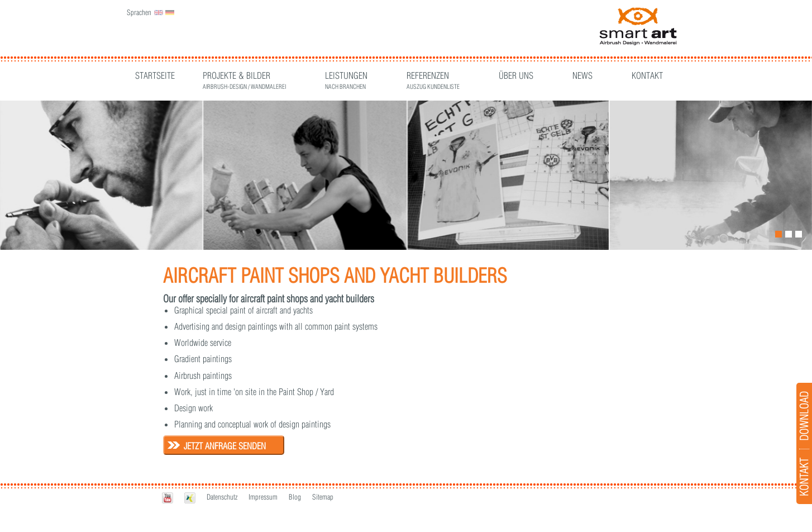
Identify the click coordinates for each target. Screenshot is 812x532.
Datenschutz (222, 497)
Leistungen (346, 77)
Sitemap (323, 497)
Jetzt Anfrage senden (225, 446)
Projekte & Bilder (244, 77)
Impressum (263, 497)
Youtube (168, 498)
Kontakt (647, 75)
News (582, 75)
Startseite (155, 75)
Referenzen (433, 77)
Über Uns (516, 75)
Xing (190, 498)
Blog (295, 497)
